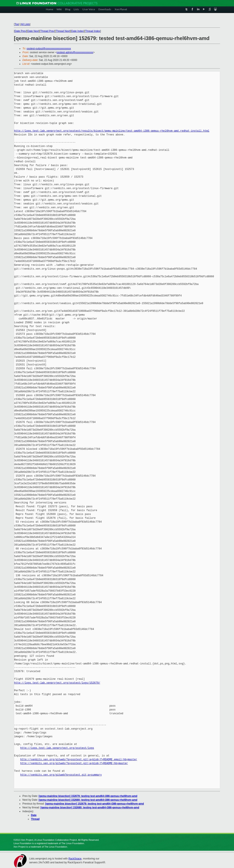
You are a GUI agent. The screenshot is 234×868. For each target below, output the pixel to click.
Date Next (33, 31)
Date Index (78, 31)
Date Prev (20, 31)
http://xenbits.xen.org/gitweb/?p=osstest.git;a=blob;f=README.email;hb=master (79, 759)
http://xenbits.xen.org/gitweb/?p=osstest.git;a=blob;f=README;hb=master (74, 763)
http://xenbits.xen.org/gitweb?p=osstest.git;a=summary (61, 775)
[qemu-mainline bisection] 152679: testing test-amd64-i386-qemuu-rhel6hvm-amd (88, 796)
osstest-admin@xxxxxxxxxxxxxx (75, 52)
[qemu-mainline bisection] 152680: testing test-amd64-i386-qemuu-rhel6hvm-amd (88, 800)
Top (17, 24)
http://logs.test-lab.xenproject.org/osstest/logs (57, 748)
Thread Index (93, 31)
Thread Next (63, 31)
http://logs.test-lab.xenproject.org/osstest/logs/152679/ (57, 683)
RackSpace (75, 859)
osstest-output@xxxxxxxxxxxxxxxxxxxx (49, 49)
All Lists (25, 24)
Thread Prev (47, 31)
